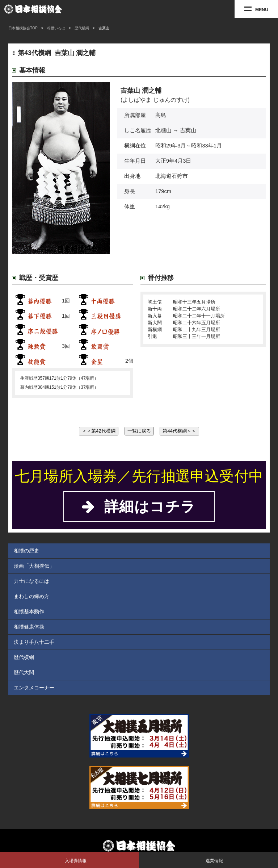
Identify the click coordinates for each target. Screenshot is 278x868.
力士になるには (31, 581)
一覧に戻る (139, 431)
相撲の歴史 (26, 551)
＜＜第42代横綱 (99, 431)
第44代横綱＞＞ (179, 431)
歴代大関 (24, 672)
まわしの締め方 (31, 596)
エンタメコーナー (34, 688)
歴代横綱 (82, 28)
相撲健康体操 (29, 627)
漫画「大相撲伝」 (34, 566)
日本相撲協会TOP (23, 28)
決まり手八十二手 (34, 642)
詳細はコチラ (139, 506)
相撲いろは (56, 28)
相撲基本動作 (29, 612)
